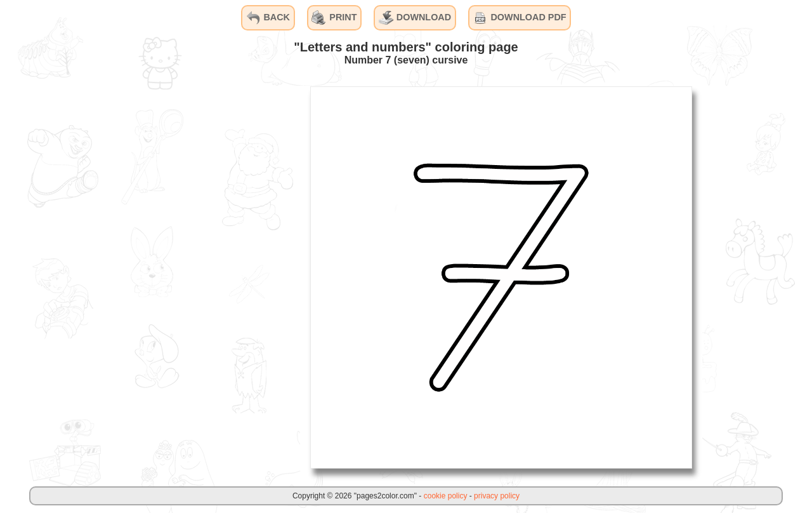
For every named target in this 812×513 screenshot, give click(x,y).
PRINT (334, 18)
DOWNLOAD (415, 18)
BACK (268, 18)
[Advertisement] (205, 277)
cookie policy (446, 496)
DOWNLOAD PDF (519, 18)
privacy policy (497, 496)
